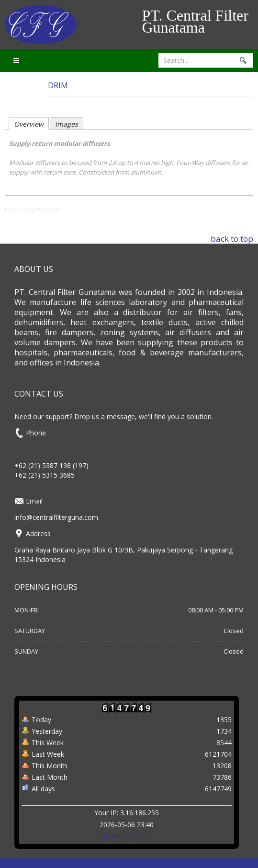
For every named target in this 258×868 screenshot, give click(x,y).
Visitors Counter (127, 837)
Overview (29, 124)
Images (67, 124)
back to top (232, 239)
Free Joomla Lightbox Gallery (32, 209)
